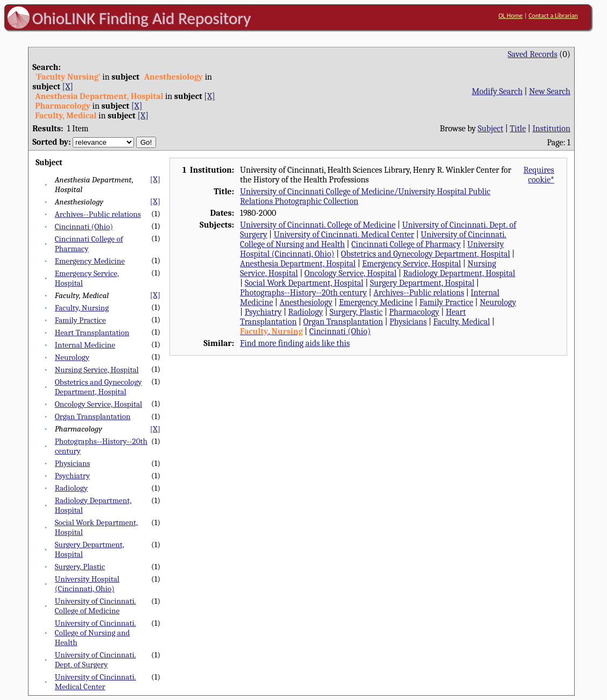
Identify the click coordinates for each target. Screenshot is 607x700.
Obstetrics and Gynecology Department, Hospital (98, 387)
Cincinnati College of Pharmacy (406, 244)
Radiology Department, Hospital (459, 273)
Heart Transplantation (92, 333)
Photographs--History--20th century (303, 293)
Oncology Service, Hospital (98, 404)
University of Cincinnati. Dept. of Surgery (96, 660)
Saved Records (533, 54)
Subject (490, 129)
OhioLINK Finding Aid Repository (142, 18)
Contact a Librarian (553, 16)
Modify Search (497, 91)
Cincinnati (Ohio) (84, 227)
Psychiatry (72, 476)
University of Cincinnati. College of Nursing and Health (96, 633)
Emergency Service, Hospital (412, 264)
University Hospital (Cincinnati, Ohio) (87, 584)
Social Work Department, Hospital (304, 283)
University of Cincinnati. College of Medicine (96, 606)
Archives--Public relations (98, 214)
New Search (550, 91)
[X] (68, 87)
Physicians (73, 463)
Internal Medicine (85, 345)
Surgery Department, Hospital (422, 283)
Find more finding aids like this (295, 343)
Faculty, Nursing (82, 308)
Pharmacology (414, 312)
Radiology (71, 488)
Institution (551, 129)
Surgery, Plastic (80, 567)
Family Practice (80, 320)
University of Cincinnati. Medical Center (96, 682)
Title (518, 129)
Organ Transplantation (93, 416)
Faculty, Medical (461, 322)
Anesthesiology (306, 302)
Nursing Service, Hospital (97, 370)
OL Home (510, 16)
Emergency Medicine (90, 261)
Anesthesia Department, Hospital (298, 264)
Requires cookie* (539, 175)
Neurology (72, 357)
